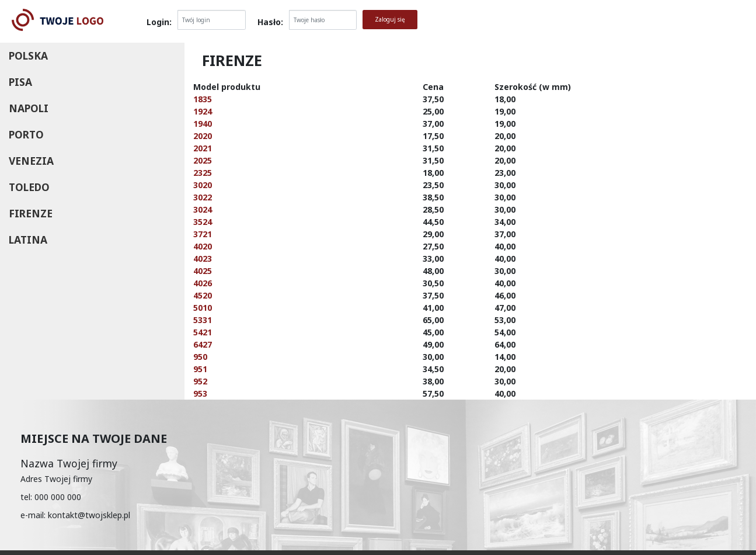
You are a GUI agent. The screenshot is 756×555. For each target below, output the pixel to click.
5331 (203, 320)
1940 (203, 124)
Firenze (31, 213)
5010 (203, 308)
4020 (203, 246)
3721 (203, 234)
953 (200, 393)
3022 (203, 197)
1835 (203, 99)
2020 (203, 136)
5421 (203, 332)
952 (200, 381)
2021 (203, 148)
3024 (203, 209)
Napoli (29, 108)
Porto (26, 134)
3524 (203, 222)
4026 (203, 283)
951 (200, 369)
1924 (203, 111)
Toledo (29, 187)
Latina (28, 240)
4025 (203, 271)
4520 (203, 295)
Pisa (20, 82)
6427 (203, 344)
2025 (203, 160)
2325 (203, 173)
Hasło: (270, 22)
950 (200, 357)
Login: (159, 22)
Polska (28, 56)
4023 (203, 259)
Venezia (31, 161)
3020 (203, 185)
